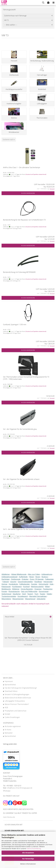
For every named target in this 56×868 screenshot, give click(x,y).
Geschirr (13, 582)
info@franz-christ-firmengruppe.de (20, 788)
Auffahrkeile (23, 577)
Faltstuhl (6, 582)
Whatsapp (7, 791)
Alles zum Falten (34, 574)
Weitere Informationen (28, 864)
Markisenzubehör (37, 587)
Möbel (47, 587)
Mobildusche (6, 589)
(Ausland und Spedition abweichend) (36, 174)
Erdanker (25, 579)
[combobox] (9, 140)
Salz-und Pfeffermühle (29, 592)
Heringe (4, 584)
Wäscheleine (6, 599)
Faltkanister (49, 579)
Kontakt (7, 714)
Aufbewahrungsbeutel (10, 577)
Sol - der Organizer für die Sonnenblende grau (20, 429)
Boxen (38, 577)
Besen (32, 577)
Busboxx (45, 577)
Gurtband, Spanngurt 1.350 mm (15, 325)
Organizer (38, 589)
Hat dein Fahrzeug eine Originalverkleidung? (21, 688)
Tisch (36, 594)
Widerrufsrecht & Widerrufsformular (18, 698)
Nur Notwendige (28, 859)
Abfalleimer (6, 574)
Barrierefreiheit (10, 685)
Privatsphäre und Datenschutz (15, 711)
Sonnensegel (44, 592)
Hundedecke (13, 584)
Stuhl (24, 594)
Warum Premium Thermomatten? (17, 704)
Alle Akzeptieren (28, 853)
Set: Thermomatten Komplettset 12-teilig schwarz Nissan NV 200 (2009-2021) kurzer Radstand (28, 639)
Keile (52, 584)
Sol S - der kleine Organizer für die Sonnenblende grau (23, 529)
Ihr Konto (8, 730)
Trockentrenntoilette (9, 596)
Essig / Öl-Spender (37, 579)
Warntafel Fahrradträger (38, 596)
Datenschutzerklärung (34, 849)
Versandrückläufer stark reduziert (15, 604)
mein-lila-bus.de (9, 817)
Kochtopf (26, 587)
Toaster (42, 594)
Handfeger (38, 582)
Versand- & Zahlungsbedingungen (17, 694)
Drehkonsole (16, 579)
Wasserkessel (30, 599)
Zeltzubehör (41, 599)
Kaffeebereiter (25, 584)
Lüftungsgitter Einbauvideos (15, 701)
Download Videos (11, 691)
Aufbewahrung (47, 574)
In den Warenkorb (28, 193)
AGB (6, 707)
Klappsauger (6, 587)
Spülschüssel (6, 594)
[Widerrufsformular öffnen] (10, 744)
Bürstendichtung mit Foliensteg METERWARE (19, 272)
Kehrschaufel (44, 584)
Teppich (30, 594)
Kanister (34, 584)
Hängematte (48, 582)
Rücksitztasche (14, 592)
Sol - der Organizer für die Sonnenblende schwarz (21, 479)
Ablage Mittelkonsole (19, 574)
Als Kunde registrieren (13, 726)
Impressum (9, 681)
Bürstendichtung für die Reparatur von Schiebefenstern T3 (24, 220)
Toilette (49, 594)
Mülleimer (16, 589)
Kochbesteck (17, 587)
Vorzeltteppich (23, 596)
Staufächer (17, 594)
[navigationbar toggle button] (53, 3)
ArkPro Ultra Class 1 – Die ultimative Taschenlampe (22, 167)
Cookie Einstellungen (12, 717)
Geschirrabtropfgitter (25, 582)
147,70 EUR (28, 645)
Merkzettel (9, 733)
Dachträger (6, 579)
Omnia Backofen (27, 589)
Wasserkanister (18, 599)
